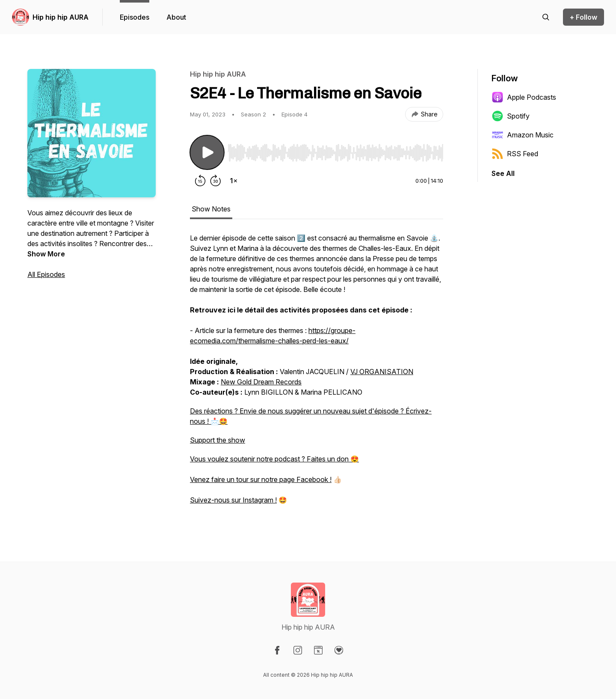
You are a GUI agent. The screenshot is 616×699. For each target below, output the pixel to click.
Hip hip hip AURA (61, 17)
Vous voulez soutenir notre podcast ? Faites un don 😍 (274, 459)
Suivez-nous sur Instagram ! (233, 500)
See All (503, 173)
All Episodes (46, 274)
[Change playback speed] (234, 181)
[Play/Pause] (207, 152)
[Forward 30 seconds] (216, 181)
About (176, 17)
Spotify (511, 116)
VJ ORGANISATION (382, 372)
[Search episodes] (546, 17)
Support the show (218, 440)
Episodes (135, 17)
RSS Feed (515, 154)
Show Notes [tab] (211, 209)
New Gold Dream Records (261, 382)
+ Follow (583, 17)
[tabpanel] (317, 373)
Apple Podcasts (524, 97)
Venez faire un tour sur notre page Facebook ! (261, 479)
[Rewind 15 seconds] (200, 181)
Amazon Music (523, 135)
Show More (46, 254)
